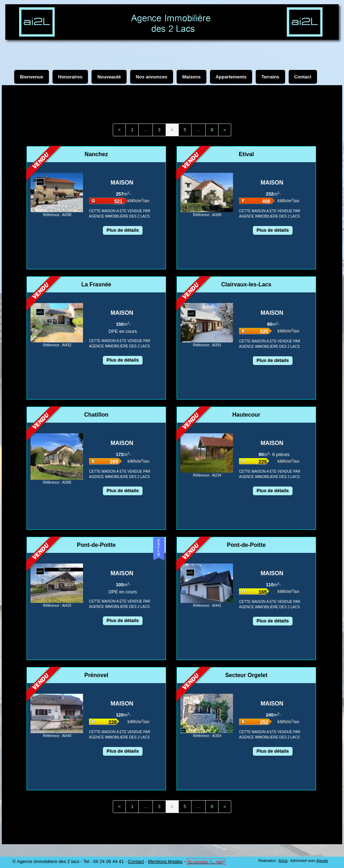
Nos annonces (152, 77)
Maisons (192, 77)
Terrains (270, 77)
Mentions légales (165, 861)
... (146, 130)
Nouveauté (109, 77)
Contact (136, 861)
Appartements (231, 77)
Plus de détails (123, 230)
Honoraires (70, 77)
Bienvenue (32, 77)
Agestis (322, 861)
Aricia (283, 861)
